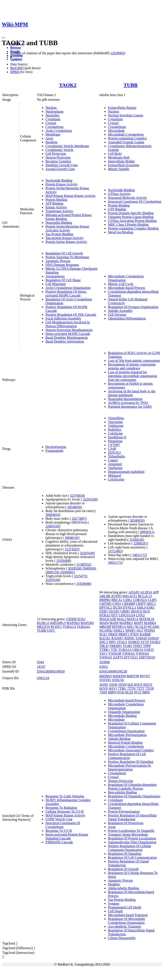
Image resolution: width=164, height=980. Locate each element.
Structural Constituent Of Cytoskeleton (135, 202)
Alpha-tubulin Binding (123, 888)
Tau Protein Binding (59, 234)
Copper (113, 460)
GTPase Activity (119, 194)
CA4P (112, 449)
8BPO (112, 692)
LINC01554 (127, 615)
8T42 (121, 692)
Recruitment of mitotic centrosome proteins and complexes (132, 366)
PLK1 (103, 634)
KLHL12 (43, 623)
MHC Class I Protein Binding (128, 225)
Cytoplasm (53, 119)
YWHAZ (106, 657)
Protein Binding (56, 200)
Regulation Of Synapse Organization (133, 307)
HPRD (15, 72)
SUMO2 (134, 642)
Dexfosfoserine (56, 447)
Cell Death (115, 911)
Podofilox (115, 430)
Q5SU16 (118, 680)
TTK (114, 650)
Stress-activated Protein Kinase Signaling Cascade (67, 836)
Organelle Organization (124, 712)
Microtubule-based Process (126, 288)
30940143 (72, 538)
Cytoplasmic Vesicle (59, 150)
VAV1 (103, 654)
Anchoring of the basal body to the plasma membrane (132, 393)
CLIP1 (152, 600)
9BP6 (146, 692)
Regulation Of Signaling (124, 854)
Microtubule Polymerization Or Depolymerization (129, 767)
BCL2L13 (145, 596)
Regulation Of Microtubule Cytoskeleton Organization (126, 921)
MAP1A (133, 619)
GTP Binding (117, 209)
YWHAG (128, 654)
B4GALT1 (130, 596)
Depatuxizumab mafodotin (126, 472)
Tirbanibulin (116, 456)
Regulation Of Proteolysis (126, 823)
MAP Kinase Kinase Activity (65, 815)
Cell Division (117, 315)
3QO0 (113, 685)
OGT (140, 631)
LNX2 (140, 615)
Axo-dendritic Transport (124, 926)
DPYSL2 (106, 608)
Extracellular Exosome (123, 165)
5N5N (122, 685)
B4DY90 (133, 676)
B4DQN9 (119, 676)
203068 (104, 662)
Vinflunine (115, 468)
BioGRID (17, 68)
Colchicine (115, 433)
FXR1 (103, 611)
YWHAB (115, 654)
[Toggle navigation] (3, 38)
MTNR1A (119, 627)
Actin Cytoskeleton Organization (68, 288)
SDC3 (103, 642)
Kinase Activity (56, 207)
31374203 (72, 549)
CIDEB (71, 619)
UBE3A (138, 650)
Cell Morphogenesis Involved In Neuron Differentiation (68, 324)
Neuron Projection (58, 157)
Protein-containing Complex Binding (133, 228)
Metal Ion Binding (120, 232)
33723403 (115, 551)
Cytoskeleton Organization (126, 731)
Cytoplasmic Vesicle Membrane (67, 146)
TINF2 (138, 646)
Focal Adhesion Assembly (63, 318)
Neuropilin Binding (59, 223)
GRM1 (125, 611)
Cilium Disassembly (122, 938)
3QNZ (104, 685)
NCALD (141, 627)
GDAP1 (114, 611)
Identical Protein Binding (125, 743)
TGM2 (127, 646)
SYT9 (145, 642)
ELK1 (81, 619)
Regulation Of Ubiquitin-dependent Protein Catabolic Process (132, 787)
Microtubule (116, 131)
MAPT (138, 623)
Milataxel (114, 476)
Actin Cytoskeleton (59, 131)
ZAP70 (118, 657)
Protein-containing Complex (127, 138)
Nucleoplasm (54, 111)
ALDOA (146, 592)
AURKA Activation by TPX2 (128, 403)
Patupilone (115, 441)
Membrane (53, 134)
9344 (40, 662)
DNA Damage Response (62, 265)
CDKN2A (140, 600)
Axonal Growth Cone (60, 169)
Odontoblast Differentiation (127, 318)
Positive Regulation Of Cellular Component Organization (129, 848)
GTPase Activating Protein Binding (132, 221)
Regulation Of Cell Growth (64, 253)
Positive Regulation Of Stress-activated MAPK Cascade (66, 293)
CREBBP (129, 604)
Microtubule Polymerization (127, 735)
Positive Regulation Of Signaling (130, 762)
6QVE (104, 688)
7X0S (103, 692)
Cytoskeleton (54, 127)
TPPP (147, 646)
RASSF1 (118, 638)
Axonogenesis (55, 276)
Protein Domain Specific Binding (131, 213)
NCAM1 (154, 627)
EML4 (141, 608)
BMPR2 (105, 600)
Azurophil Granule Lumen (126, 142)
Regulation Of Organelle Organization (134, 796)
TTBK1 (105, 650)
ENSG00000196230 (113, 671)
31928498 (63, 561)
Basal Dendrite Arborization (65, 341)
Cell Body (115, 154)
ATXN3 (116, 596)
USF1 (51, 631)
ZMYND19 (147, 657)
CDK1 (128, 600)
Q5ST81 (105, 680)
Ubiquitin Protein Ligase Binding (131, 217)
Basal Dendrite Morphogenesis (67, 338)
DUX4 (117, 608)
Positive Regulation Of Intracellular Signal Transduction (132, 817)
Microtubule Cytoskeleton (126, 134)
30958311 (146, 532)
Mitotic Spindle (119, 169)
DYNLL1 (129, 608)
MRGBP (105, 627)
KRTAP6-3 (58, 623)
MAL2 (122, 619)
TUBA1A (69, 627)
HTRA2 (105, 615)
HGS (146, 611)
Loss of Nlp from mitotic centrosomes (134, 361)
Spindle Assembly (120, 311)
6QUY (148, 685)
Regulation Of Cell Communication (132, 857)
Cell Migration (56, 284)
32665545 (52, 526)
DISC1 (151, 604)
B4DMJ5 (106, 676)
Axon (49, 138)
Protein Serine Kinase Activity (66, 242)
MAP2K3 (73, 623)
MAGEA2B (108, 619)
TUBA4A (83, 627)
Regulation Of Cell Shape (63, 280)
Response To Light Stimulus (65, 796)
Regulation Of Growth (123, 869)
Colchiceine (116, 479)
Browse (16, 48)
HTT (115, 615)
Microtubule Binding (122, 716)
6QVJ (113, 688)
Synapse (113, 903)
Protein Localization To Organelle (131, 831)
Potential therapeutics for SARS (130, 407)
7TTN (131, 688)
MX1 (130, 627)
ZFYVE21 (131, 657)
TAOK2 (68, 85)
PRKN (113, 634)
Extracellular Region (122, 108)
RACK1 (105, 638)
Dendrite (51, 142)
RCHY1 (56, 627)
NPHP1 (130, 631)
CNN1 (117, 604)
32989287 (140, 543)
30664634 (52, 515)
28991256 (52, 572)
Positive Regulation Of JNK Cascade (71, 315)
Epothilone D (117, 437)
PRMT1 (124, 634)
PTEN (135, 634)
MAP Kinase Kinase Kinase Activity (71, 196)
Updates (16, 59)
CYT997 (114, 445)
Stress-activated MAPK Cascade (68, 334)
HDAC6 (137, 611)
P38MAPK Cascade (59, 842)
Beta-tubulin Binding (122, 792)
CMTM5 (105, 604)
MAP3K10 (147, 619)
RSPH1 (130, 638)
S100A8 (141, 638)
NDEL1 (119, 631)
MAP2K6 (87, 623)
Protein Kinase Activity (61, 184)
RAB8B (145, 634)
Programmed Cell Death (124, 907)
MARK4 (150, 623)
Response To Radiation (61, 808)
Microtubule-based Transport (128, 915)
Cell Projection (56, 154)
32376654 (77, 496)
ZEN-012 (114, 453)
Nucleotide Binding (59, 180)
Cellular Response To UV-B (65, 811)
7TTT (140, 688)
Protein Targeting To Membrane (67, 257)
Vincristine (115, 422)
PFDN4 (150, 631)
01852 (104, 667)
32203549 (90, 499)
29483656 (89, 568)
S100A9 (153, 638)
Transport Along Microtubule (128, 834)
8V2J (138, 692)
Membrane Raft (119, 157)
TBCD (104, 646)
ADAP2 (134, 592)
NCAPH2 (106, 631)
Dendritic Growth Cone (62, 165)
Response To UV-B (59, 831)
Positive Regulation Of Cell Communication (127, 756)
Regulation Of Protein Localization (132, 838)
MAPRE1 (126, 623)
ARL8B (105, 596)
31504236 (136, 540)
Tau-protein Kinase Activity (64, 238)
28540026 (74, 507)
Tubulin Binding (119, 739)
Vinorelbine (116, 418)
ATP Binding (54, 203)
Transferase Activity (59, 211)
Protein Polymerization (124, 811)
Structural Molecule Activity (127, 198)
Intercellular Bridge (121, 161)
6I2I (130, 685)
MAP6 (114, 623)
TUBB (131, 85)
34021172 (139, 555)
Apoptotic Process (58, 261)
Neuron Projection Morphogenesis (69, 330)
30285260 (75, 568)
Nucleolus (52, 115)
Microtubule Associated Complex (131, 750)
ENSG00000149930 (51, 671)
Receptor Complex (58, 161)
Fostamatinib (54, 451)
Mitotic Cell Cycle (121, 284)
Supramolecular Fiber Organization (132, 842)
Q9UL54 (43, 678)
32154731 (81, 576)
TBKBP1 (116, 646)
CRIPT (141, 604)
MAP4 (104, 623)
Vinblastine (116, 426)
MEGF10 (43, 627)
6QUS (138, 685)
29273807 (79, 519)
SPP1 (112, 642)
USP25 (149, 650)
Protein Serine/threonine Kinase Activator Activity (67, 228)
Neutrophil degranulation (125, 399)
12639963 (117, 53)
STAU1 (122, 642)
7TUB (149, 688)
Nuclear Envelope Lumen (125, 115)
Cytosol (51, 123)
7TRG (122, 688)
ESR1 (151, 608)
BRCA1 (117, 600)
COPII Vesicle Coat (59, 819)
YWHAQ (142, 654)
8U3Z (129, 692)
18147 (41, 667)
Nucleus (51, 108)
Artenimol (115, 464)
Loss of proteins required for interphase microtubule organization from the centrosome (133, 376)
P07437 (145, 676)
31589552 (83, 565)
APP (156, 592)
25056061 (67, 572)
